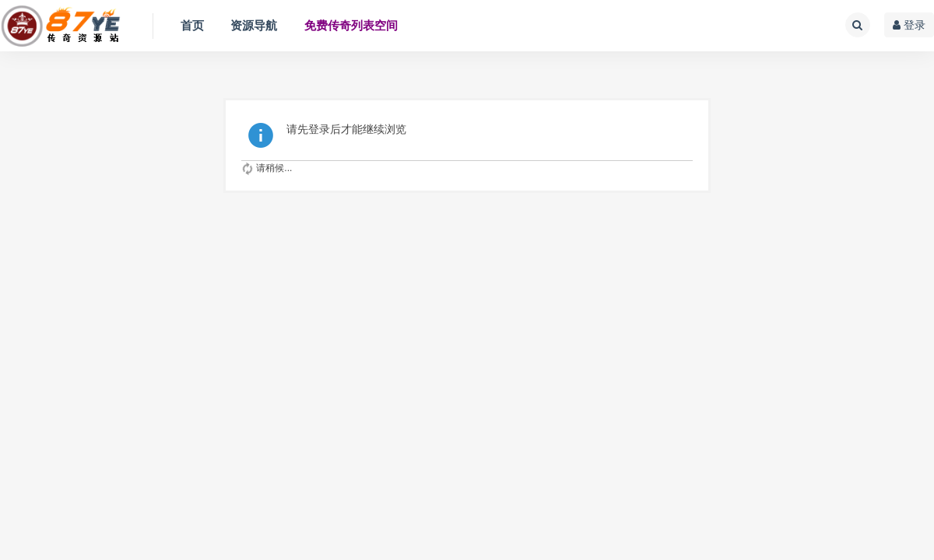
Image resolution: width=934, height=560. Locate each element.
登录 (909, 25)
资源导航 (254, 25)
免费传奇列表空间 (351, 25)
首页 (192, 25)
